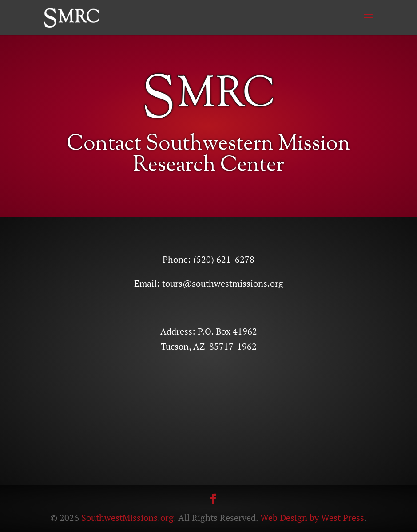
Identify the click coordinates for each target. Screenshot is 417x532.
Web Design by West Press (312, 518)
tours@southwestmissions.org (223, 283)
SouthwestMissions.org (127, 518)
